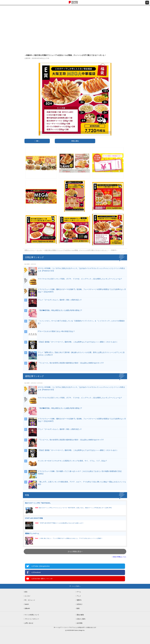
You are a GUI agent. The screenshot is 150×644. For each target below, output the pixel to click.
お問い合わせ (29, 623)
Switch (27, 604)
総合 (26, 592)
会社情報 (79, 623)
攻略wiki (27, 608)
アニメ (79, 596)
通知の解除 (80, 615)
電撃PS (79, 600)
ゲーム (79, 592)
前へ (38, 141)
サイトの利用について (32, 615)
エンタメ (39, 250)
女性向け (79, 604)
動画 (78, 608)
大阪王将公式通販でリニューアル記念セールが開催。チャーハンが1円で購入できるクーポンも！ (76, 250)
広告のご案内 (81, 619)
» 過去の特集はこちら (119, 557)
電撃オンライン (30, 250)
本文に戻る (75, 141)
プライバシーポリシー (32, 619)
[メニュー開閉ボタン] (147, 3)
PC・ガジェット (30, 600)
